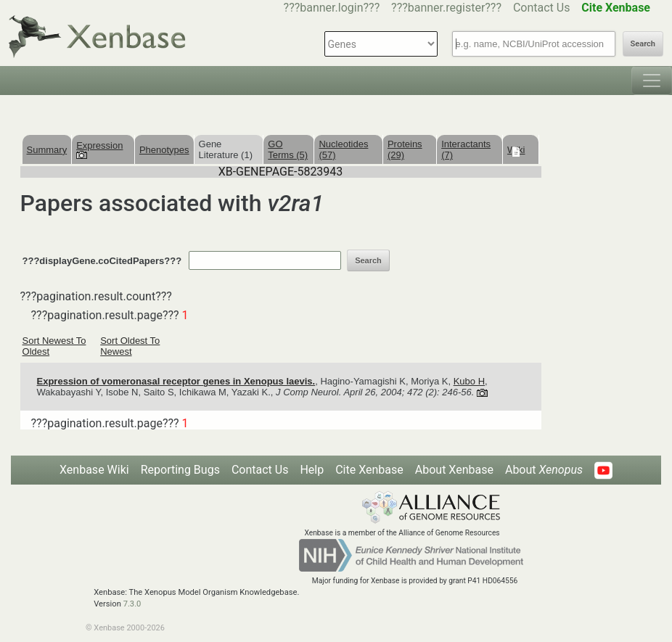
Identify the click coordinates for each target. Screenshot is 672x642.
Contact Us (542, 8)
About (544, 470)
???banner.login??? (332, 8)
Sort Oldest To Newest (130, 346)
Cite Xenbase (369, 470)
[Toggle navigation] (652, 81)
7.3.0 (132, 604)
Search (643, 44)
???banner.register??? (446, 8)
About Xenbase (454, 470)
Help (312, 470)
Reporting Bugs (180, 470)
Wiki (516, 150)
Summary (47, 150)
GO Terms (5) (288, 149)
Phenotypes (164, 150)
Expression (99, 149)
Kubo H (469, 381)
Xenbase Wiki (94, 470)
